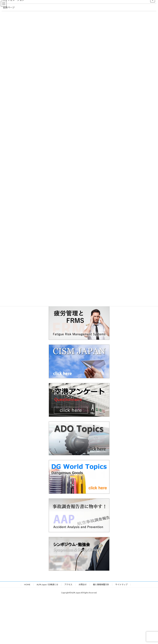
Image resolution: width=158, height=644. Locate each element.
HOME (27, 584)
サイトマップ (121, 584)
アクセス (68, 584)
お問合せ (83, 584)
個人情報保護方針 (101, 584)
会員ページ (9, 7)
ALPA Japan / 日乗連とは (47, 584)
